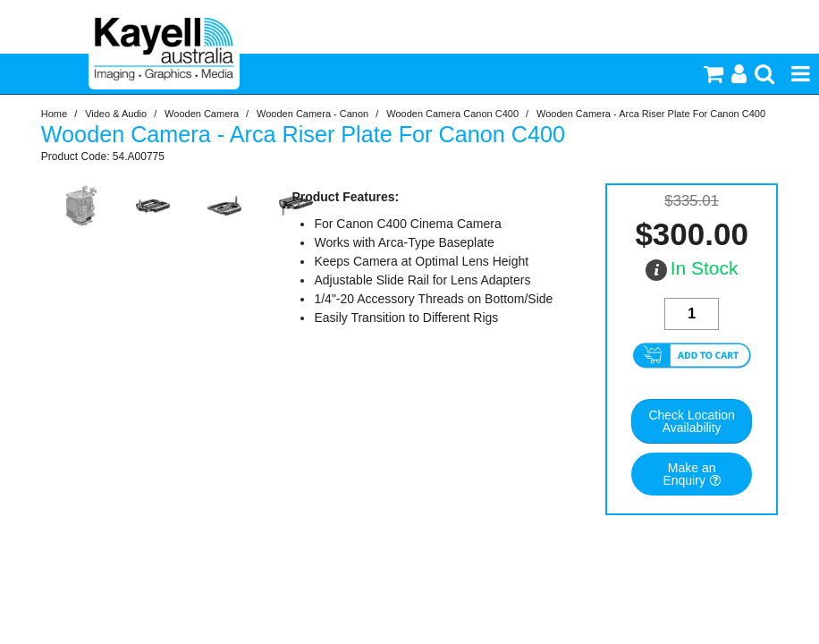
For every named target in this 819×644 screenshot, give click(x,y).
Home (54, 114)
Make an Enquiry (689, 474)
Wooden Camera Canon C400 (452, 114)
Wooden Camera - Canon (312, 114)
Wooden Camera (202, 114)
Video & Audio (116, 114)
